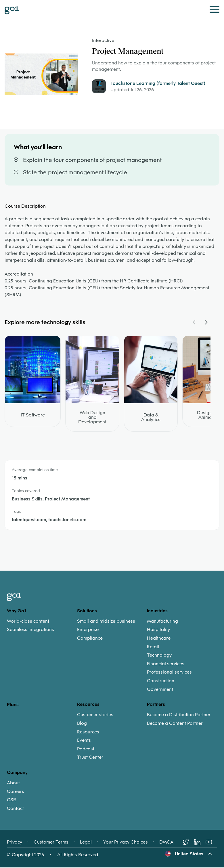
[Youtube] (211, 843)
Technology (159, 655)
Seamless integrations (30, 630)
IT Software (33, 415)
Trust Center (90, 758)
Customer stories (95, 715)
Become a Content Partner (175, 724)
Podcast (86, 749)
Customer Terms (51, 843)
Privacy (15, 843)
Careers (16, 792)
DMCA (166, 843)
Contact (15, 809)
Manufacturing (162, 622)
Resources (88, 732)
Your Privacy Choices (126, 843)
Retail (153, 647)
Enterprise (88, 630)
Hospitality (158, 630)
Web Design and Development (92, 418)
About (13, 783)
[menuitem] (42, 626)
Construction (161, 681)
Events (84, 741)
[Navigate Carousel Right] (206, 323)
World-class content (28, 622)
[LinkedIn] (200, 843)
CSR (12, 800)
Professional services (169, 673)
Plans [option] (13, 705)
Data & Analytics (151, 418)
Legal (86, 843)
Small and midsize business (106, 622)
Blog (82, 724)
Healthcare (159, 638)
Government (160, 690)
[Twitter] (188, 843)
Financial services (166, 664)
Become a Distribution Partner (179, 715)
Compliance (90, 638)
